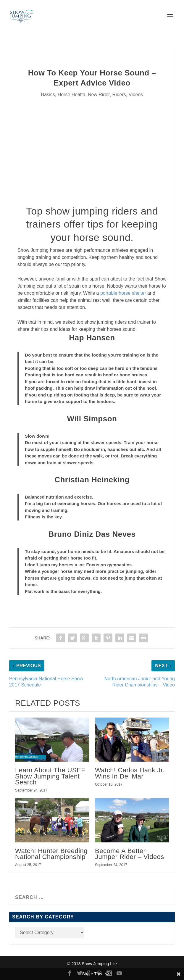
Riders (119, 95)
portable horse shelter (123, 293)
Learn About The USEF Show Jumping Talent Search (50, 776)
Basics (48, 95)
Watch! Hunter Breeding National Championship (51, 854)
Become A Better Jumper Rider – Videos (130, 854)
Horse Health (71, 95)
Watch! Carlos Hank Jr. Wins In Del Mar (130, 773)
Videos (136, 95)
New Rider (99, 95)
